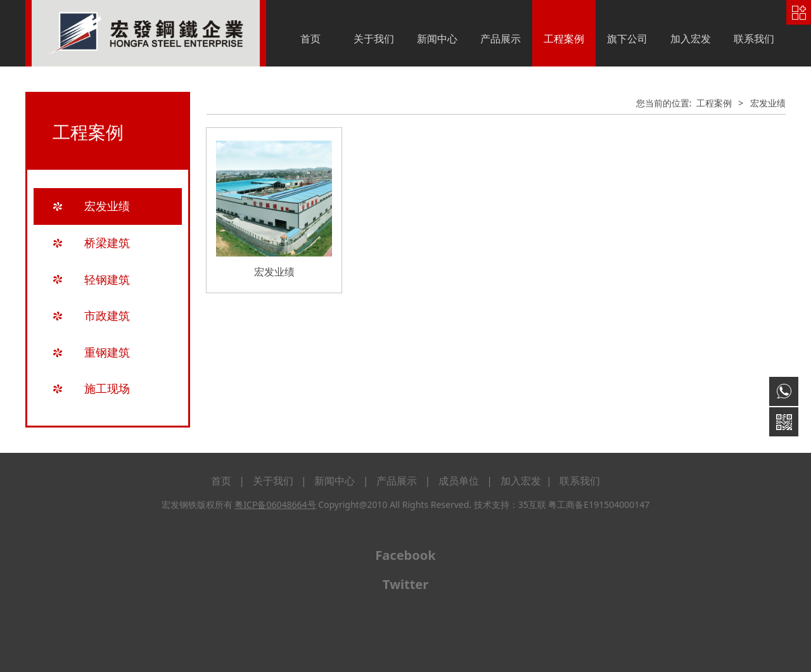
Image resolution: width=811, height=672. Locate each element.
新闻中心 (437, 39)
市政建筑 (107, 315)
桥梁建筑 (107, 243)
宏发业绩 (107, 206)
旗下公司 (627, 39)
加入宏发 (691, 39)
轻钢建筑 (107, 279)
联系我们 (754, 39)
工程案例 (564, 39)
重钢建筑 (107, 352)
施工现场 (107, 388)
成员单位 (459, 481)
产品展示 (501, 39)
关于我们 (374, 39)
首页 (310, 39)
